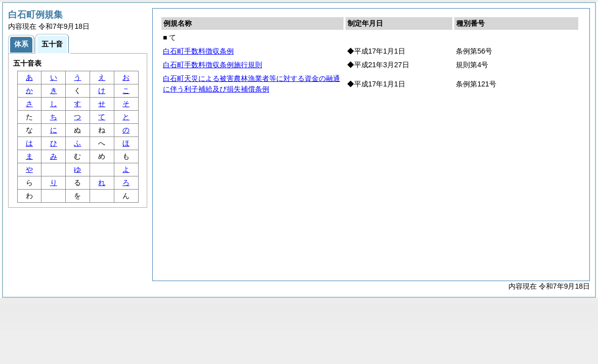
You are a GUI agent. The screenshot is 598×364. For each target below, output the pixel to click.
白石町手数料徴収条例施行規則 (212, 65)
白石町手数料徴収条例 (198, 51)
